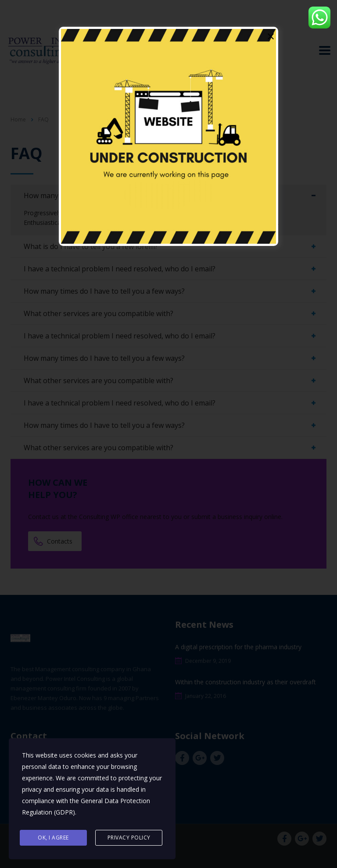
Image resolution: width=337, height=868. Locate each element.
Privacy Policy (129, 838)
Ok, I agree (53, 838)
